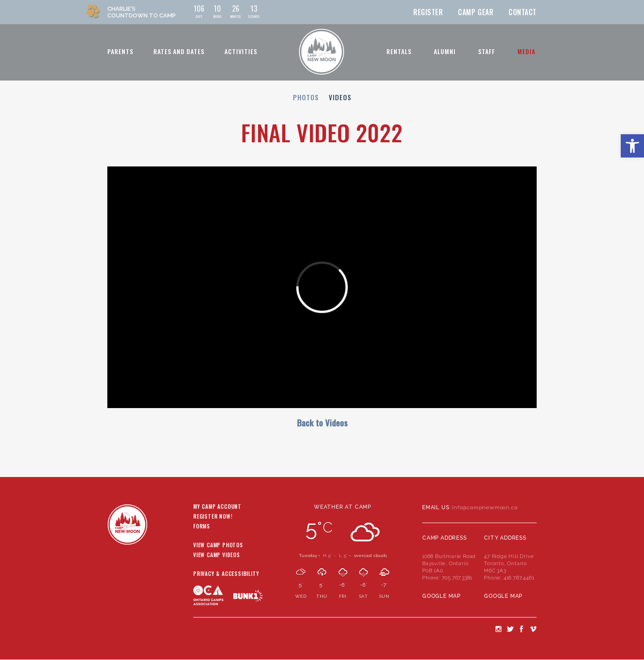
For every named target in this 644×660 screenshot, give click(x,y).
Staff (487, 51)
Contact (523, 12)
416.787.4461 (519, 578)
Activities (241, 51)
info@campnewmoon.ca (485, 507)
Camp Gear (476, 12)
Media (526, 51)
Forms (202, 527)
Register (428, 12)
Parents (120, 51)
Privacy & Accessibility (226, 574)
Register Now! (213, 517)
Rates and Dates (179, 51)
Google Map (441, 596)
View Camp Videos (217, 555)
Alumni (445, 51)
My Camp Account (217, 507)
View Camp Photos (218, 545)
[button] (632, 146)
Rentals (399, 51)
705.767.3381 (457, 578)
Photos (306, 97)
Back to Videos (322, 423)
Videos (340, 97)
